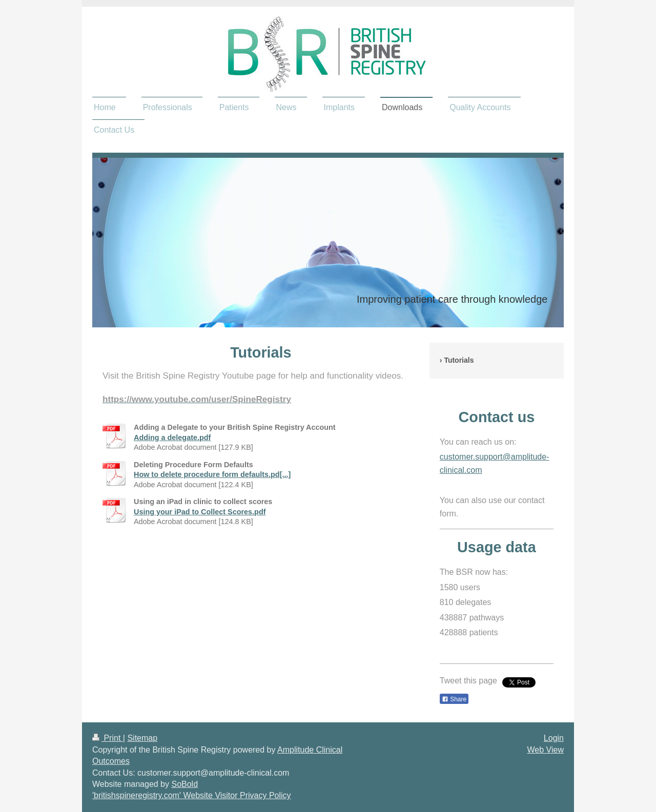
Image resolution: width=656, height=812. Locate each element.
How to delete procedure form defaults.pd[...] (212, 474)
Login (554, 738)
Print (108, 738)
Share (454, 699)
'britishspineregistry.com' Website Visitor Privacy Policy (192, 795)
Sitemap (142, 738)
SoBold (184, 784)
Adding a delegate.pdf (172, 438)
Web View (546, 750)
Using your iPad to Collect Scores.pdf (200, 512)
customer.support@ (475, 457)
